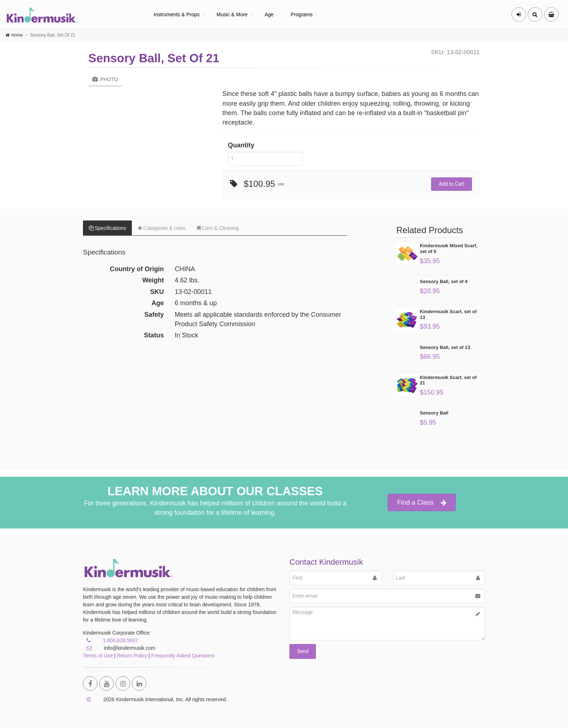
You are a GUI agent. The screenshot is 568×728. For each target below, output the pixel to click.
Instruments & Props (177, 14)
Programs (302, 14)
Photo (105, 79)
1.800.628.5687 (120, 640)
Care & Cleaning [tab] (218, 228)
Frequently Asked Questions (183, 656)
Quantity (241, 145)
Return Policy (132, 656)
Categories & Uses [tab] (162, 228)
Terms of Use (98, 656)
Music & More (232, 14)
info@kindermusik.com (119, 648)
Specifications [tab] (107, 228)
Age (269, 14)
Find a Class (421, 503)
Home (17, 35)
